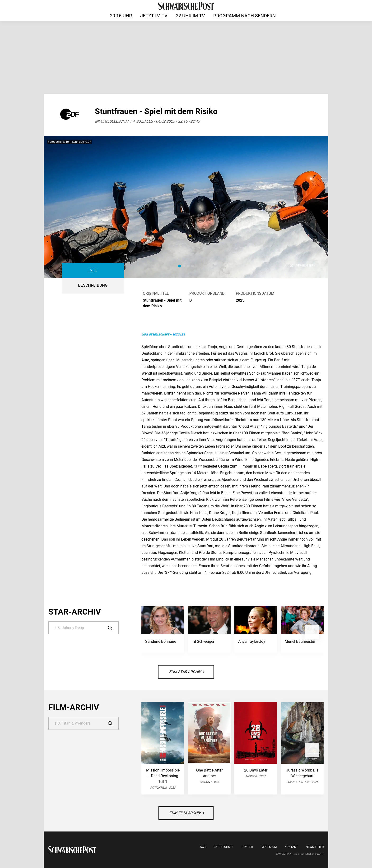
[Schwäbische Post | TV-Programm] (186, 6)
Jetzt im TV (154, 16)
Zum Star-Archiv (187, 672)
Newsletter (315, 847)
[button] (180, 266)
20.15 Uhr (121, 16)
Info (93, 270)
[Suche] (84, 628)
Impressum (269, 847)
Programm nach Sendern (244, 16)
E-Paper (247, 847)
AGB (203, 847)
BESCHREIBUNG (93, 285)
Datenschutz (223, 847)
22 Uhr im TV (190, 16)
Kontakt (291, 847)
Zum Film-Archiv (187, 813)
